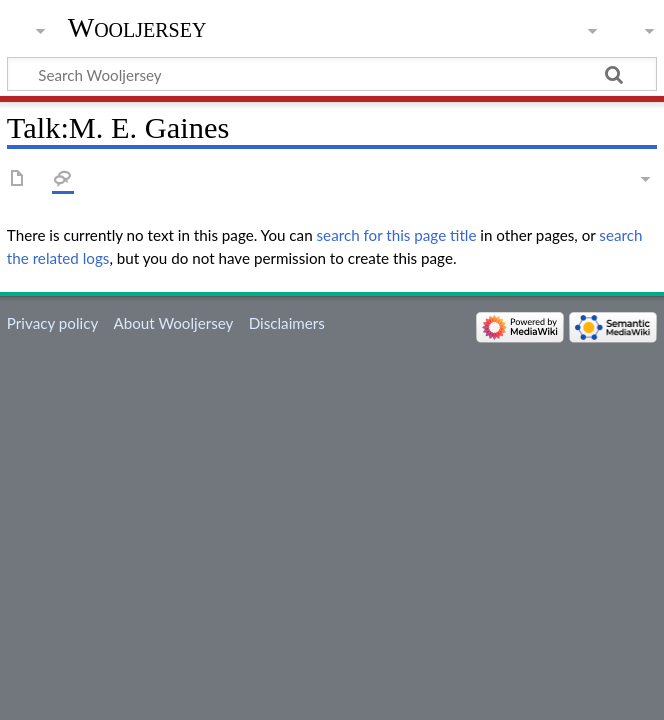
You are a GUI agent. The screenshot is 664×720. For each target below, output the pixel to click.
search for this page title (397, 235)
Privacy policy (52, 323)
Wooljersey (137, 27)
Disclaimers (287, 323)
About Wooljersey (173, 323)
